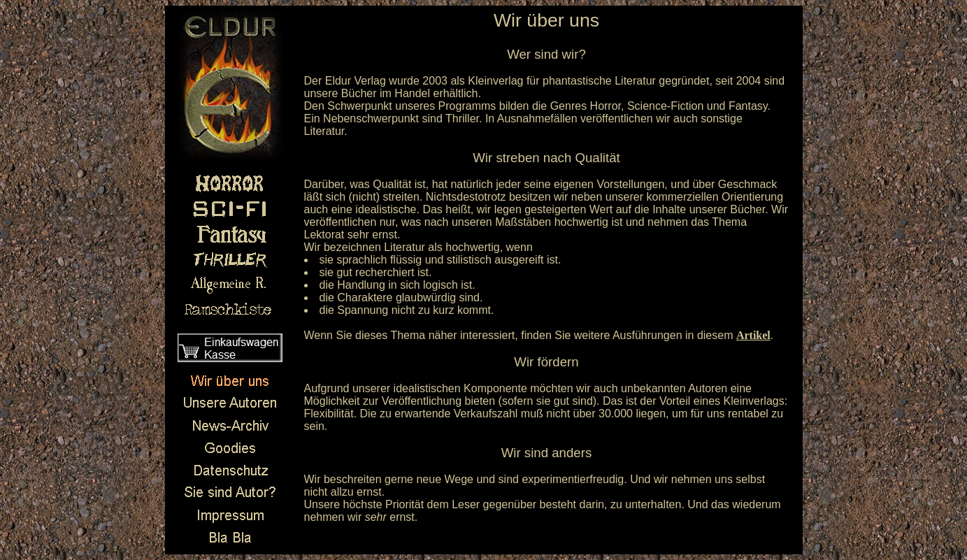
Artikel (753, 335)
